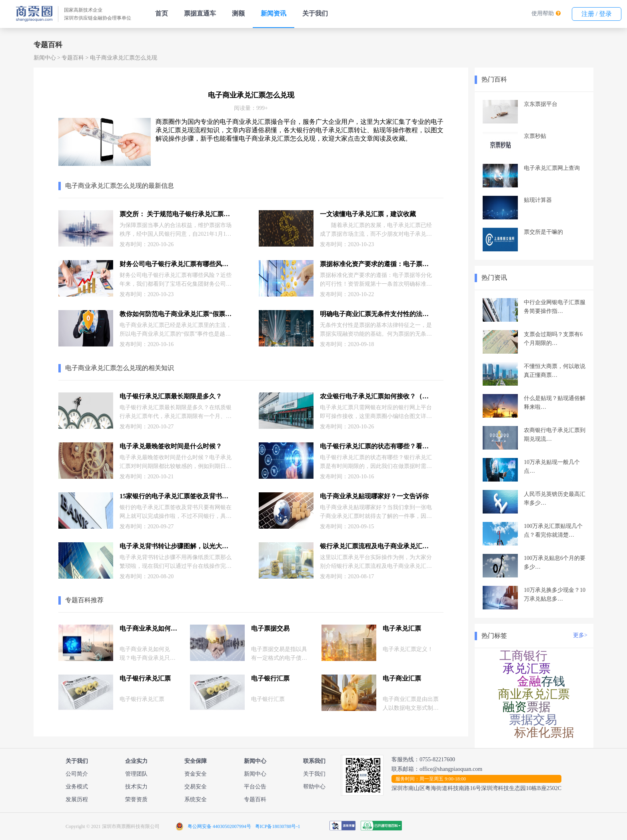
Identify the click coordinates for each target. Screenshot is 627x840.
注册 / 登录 (597, 14)
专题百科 (73, 58)
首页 (162, 13)
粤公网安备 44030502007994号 (219, 826)
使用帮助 (543, 13)
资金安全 (196, 774)
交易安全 (196, 787)
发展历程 (77, 799)
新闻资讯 (274, 13)
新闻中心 (45, 58)
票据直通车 (200, 13)
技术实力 (136, 787)
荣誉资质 (136, 799)
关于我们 (315, 13)
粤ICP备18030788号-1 (278, 826)
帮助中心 (314, 787)
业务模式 (77, 787)
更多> (580, 635)
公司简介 (77, 774)
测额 (238, 13)
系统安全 (196, 799)
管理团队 (136, 774)
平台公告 (255, 787)
